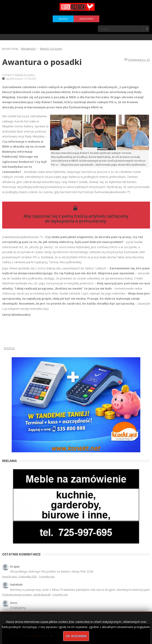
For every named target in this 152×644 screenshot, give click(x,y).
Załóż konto (86, 19)
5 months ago (47, 577)
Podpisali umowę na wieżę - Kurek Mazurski (26, 595)
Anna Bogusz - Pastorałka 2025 (20, 577)
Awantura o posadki (42, 62)
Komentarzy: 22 (139, 60)
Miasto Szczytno (25, 75)
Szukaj (147, 29)
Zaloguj (63, 19)
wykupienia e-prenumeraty (79, 221)
